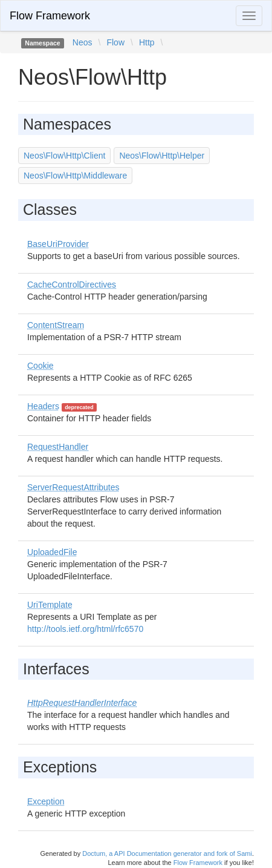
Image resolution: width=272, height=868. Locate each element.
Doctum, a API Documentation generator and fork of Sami (167, 853)
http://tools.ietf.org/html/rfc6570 (85, 629)
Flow (115, 42)
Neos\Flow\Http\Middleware (75, 176)
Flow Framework (50, 16)
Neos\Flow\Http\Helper (162, 156)
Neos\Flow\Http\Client (64, 156)
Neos (83, 42)
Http (147, 42)
